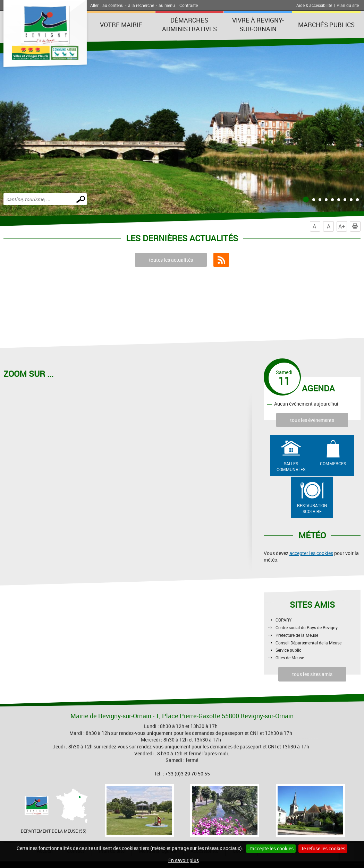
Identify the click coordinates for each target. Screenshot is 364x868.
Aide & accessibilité (314, 5)
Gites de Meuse (290, 658)
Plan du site (348, 5)
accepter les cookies (311, 553)
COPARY (283, 620)
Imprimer (356, 226)
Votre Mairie (121, 25)
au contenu (113, 5)
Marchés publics (326, 25)
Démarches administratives (189, 24)
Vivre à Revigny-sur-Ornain (258, 24)
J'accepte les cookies (271, 848)
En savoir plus (184, 860)
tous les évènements (312, 420)
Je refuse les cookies (323, 848)
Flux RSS (221, 260)
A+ (342, 226)
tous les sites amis (312, 674)
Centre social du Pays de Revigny (307, 627)
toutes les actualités (171, 260)
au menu (167, 5)
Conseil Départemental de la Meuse (308, 643)
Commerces (333, 463)
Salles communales (291, 466)
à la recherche (141, 5)
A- (315, 226)
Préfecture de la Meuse (297, 635)
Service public (288, 650)
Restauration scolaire (312, 508)
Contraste (189, 5)
